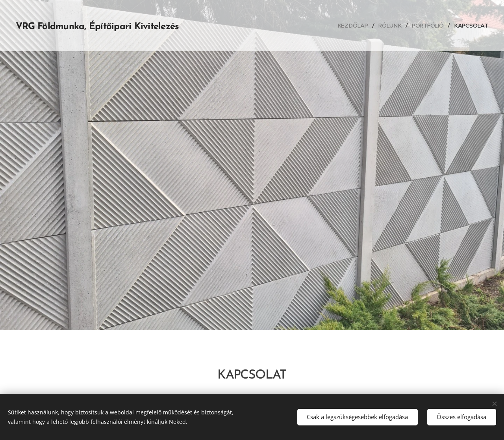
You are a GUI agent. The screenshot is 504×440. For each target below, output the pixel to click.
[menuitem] (354, 26)
